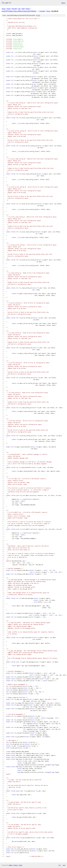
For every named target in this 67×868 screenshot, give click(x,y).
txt (60, 865)
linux (4, 9)
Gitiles (11, 865)
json (64, 865)
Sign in (63, 3)
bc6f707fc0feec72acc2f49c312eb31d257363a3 (19, 11)
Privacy (15, 865)
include (42, 11)
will (23, 9)
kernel (14, 9)
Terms (20, 865)
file (38, 15)
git (19, 9)
